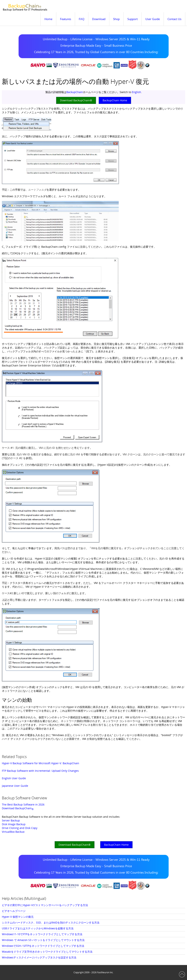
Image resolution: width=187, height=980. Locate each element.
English (136, 92)
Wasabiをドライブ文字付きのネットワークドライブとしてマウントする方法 (47, 952)
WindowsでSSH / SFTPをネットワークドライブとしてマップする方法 (43, 946)
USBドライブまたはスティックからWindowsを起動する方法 (38, 928)
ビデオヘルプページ (14, 911)
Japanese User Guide (15, 786)
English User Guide (14, 778)
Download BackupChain (18, 808)
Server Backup (11, 820)
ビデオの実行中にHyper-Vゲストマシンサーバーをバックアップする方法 (45, 905)
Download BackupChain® (76, 100)
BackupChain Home (115, 100)
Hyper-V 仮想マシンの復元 (18, 917)
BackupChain (75, 92)
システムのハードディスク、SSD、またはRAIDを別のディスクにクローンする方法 (51, 922)
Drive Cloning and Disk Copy (20, 828)
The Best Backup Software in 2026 (23, 804)
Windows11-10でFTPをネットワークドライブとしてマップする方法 (42, 934)
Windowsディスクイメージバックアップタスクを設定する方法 (39, 957)
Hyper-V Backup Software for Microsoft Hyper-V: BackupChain (41, 763)
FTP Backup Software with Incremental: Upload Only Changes (40, 771)
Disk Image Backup (14, 824)
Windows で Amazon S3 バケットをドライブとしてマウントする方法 (43, 940)
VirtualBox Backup (13, 832)
